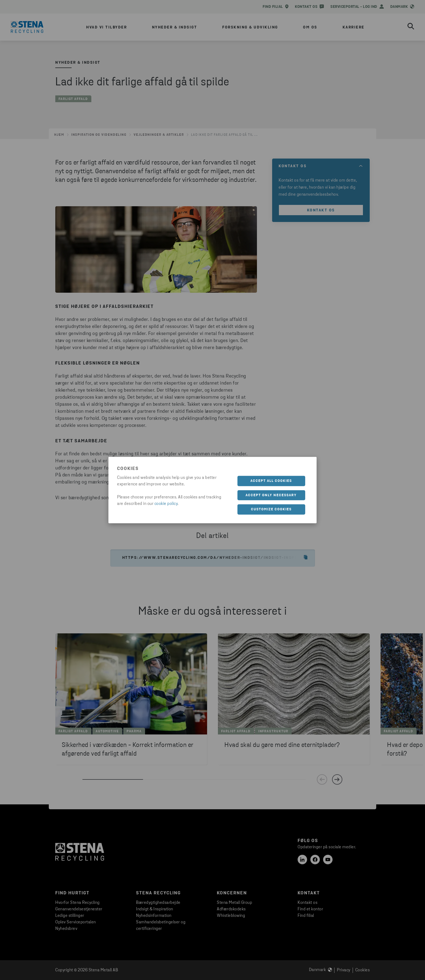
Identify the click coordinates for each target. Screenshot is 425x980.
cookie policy (166, 504)
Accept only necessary (271, 495)
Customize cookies (271, 509)
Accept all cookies (271, 481)
